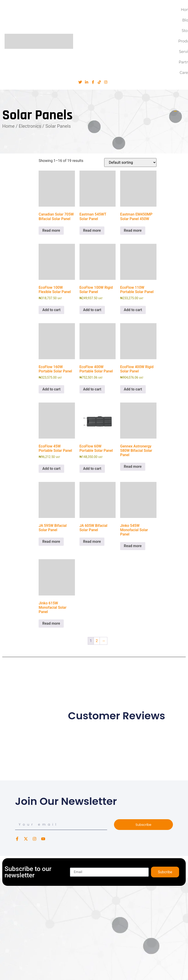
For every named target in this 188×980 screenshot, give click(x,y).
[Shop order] (130, 162)
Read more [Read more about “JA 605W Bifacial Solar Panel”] (92, 542)
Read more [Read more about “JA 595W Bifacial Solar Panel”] (51, 542)
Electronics (30, 126)
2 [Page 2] (97, 641)
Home (8, 126)
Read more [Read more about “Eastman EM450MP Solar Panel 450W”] (133, 230)
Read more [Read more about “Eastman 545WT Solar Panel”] (92, 230)
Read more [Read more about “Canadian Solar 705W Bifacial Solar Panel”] (51, 230)
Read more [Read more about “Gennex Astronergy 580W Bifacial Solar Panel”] (133, 467)
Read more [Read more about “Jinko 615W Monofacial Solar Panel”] (51, 623)
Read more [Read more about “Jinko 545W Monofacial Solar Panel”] (133, 546)
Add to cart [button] (51, 310)
